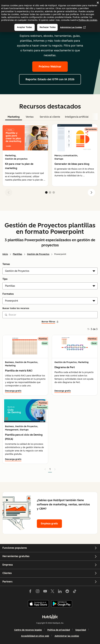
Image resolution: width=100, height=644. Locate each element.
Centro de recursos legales (28, 630)
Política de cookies (88, 20)
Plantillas (18, 254)
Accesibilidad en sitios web (35, 636)
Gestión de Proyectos (38, 254)
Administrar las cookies (73, 27)
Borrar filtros (50, 322)
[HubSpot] (50, 617)
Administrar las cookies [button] (67, 636)
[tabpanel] (50, 161)
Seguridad (81, 630)
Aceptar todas (24, 27)
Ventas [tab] (30, 117)
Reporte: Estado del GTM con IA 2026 (50, 79)
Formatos (8, 294)
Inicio (5, 254)
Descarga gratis (13, 391)
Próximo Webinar (50, 67)
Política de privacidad (59, 630)
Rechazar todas (48, 27)
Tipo (5, 279)
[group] (25, 155)
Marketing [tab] (14, 117)
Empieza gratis (49, 524)
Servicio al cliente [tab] (50, 117)
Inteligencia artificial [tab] (77, 117)
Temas (6, 264)
